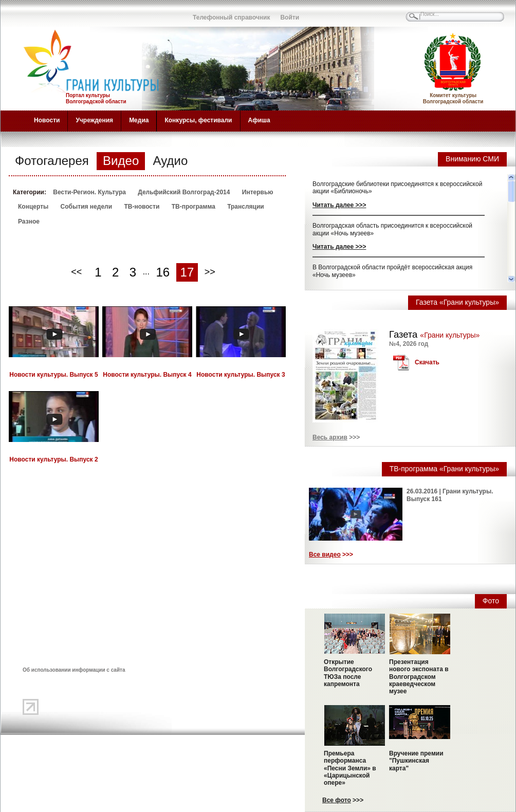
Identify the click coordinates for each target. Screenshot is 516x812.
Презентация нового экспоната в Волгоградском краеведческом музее (419, 677)
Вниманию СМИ (472, 159)
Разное (29, 222)
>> (210, 272)
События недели (86, 207)
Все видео (325, 555)
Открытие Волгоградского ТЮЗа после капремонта (348, 673)
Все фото (337, 800)
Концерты (33, 207)
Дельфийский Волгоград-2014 (184, 192)
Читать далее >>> (339, 205)
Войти (290, 17)
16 (163, 272)
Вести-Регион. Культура (89, 192)
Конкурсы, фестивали (198, 120)
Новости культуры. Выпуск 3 (241, 375)
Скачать (427, 362)
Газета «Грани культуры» (457, 302)
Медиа (139, 120)
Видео (121, 161)
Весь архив (330, 437)
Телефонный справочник (231, 17)
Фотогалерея (52, 161)
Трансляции (246, 207)
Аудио (171, 161)
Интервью (258, 192)
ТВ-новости (142, 207)
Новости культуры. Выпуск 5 (53, 375)
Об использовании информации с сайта (74, 670)
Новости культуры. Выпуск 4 (147, 375)
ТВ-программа (193, 207)
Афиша (259, 120)
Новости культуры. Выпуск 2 (53, 459)
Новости (47, 120)
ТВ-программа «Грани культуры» (444, 469)
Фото (491, 601)
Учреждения (94, 120)
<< (76, 272)
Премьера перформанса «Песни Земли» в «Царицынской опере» (350, 768)
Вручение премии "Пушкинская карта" (416, 761)
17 (187, 272)
